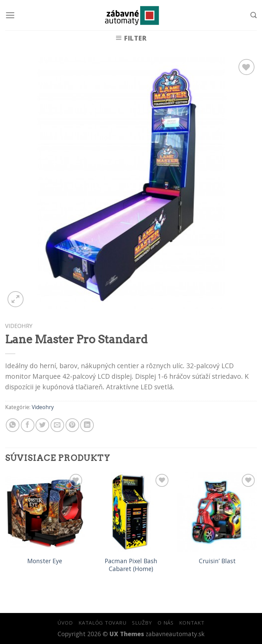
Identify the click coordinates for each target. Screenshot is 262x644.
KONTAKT (192, 623)
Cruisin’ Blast (217, 561)
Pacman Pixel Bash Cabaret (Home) (131, 565)
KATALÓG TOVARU (102, 623)
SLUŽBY (142, 623)
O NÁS (166, 623)
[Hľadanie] (254, 15)
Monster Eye (45, 561)
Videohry (19, 326)
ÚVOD (65, 623)
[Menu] (10, 15)
